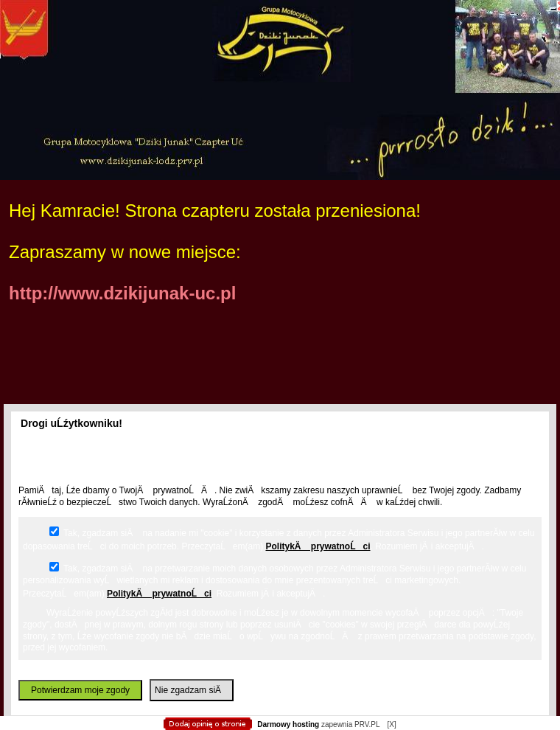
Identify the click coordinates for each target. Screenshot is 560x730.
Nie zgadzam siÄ (192, 690)
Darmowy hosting (288, 724)
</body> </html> (280, 74)
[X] (391, 724)
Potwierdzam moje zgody (80, 690)
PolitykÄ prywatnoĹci (318, 546)
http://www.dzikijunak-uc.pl (122, 293)
